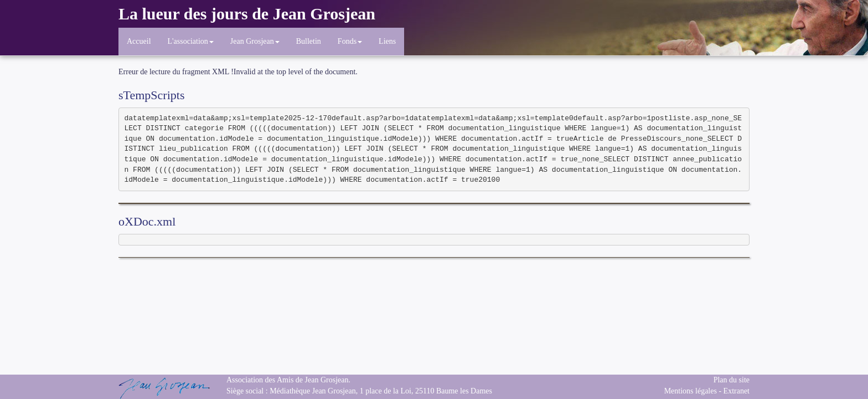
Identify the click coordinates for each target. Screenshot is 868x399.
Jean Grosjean (255, 41)
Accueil (139, 41)
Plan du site (732, 380)
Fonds (350, 41)
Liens (387, 41)
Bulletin (309, 41)
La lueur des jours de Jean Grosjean (247, 14)
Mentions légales (691, 391)
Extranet (737, 391)
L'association (191, 41)
